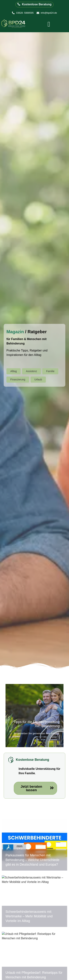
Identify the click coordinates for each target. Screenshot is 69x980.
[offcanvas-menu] (49, 24)
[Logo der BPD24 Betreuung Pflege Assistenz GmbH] (14, 24)
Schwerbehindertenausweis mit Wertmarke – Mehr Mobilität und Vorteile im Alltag (29, 916)
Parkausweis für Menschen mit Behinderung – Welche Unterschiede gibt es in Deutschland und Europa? (32, 860)
